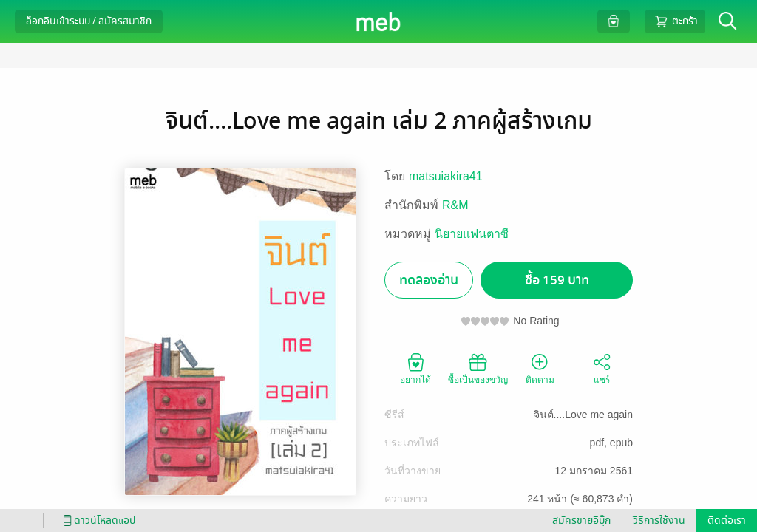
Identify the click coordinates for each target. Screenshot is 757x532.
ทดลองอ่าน (429, 280)
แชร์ (602, 368)
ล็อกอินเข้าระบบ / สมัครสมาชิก (89, 21)
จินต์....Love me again (583, 415)
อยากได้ (415, 368)
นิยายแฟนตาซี (472, 234)
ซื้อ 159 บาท (557, 280)
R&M (455, 205)
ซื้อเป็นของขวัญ (478, 368)
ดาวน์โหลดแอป (97, 521)
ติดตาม (540, 368)
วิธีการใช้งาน (659, 521)
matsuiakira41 (446, 176)
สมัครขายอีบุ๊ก (581, 521)
